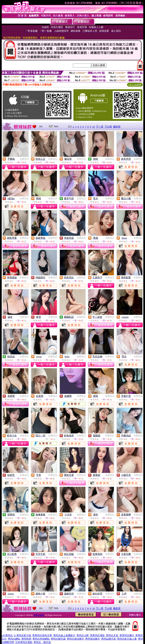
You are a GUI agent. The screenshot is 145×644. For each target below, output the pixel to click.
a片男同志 (7, 635)
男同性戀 (26, 639)
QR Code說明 (135, 85)
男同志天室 (112, 635)
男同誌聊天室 (109, 639)
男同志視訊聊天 (75, 639)
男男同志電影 (97, 635)
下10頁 (108, 127)
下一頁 (100, 127)
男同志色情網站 (41, 639)
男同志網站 (14, 639)
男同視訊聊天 (93, 639)
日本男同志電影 (24, 642)
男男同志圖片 (127, 635)
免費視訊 (24, 159)
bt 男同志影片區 (22, 635)
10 (94, 127)
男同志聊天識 (58, 639)
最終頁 (117, 127)
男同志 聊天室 (42, 642)
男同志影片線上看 (127, 639)
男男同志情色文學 (42, 635)
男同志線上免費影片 (64, 635)
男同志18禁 (83, 635)
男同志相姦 (39, 615)
